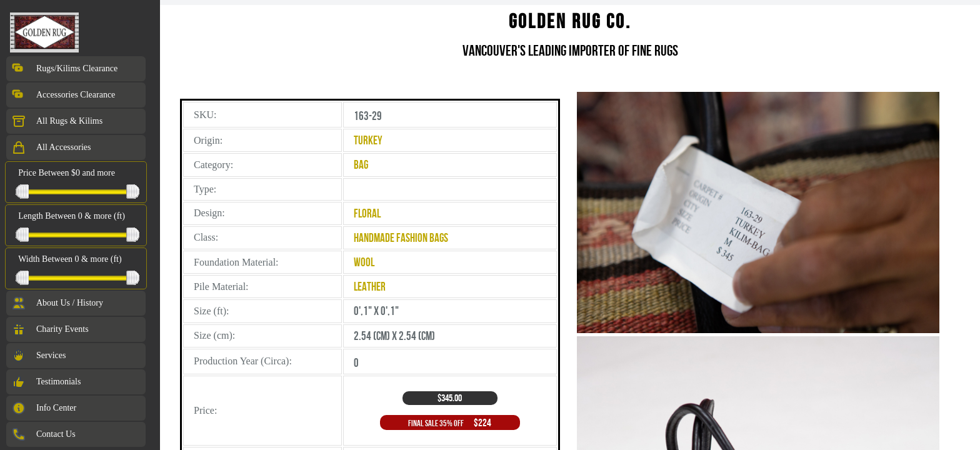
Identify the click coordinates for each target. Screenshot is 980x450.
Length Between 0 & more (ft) (72, 216)
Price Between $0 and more (67, 173)
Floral (367, 213)
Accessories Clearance (63, 95)
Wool (364, 262)
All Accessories (51, 147)
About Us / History (57, 303)
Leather (370, 287)
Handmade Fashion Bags (401, 238)
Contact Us (43, 434)
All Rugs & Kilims (57, 121)
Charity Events (50, 329)
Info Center (44, 408)
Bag (361, 165)
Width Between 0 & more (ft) (70, 259)
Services (38, 356)
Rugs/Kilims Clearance (64, 69)
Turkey (368, 140)
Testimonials (46, 382)
